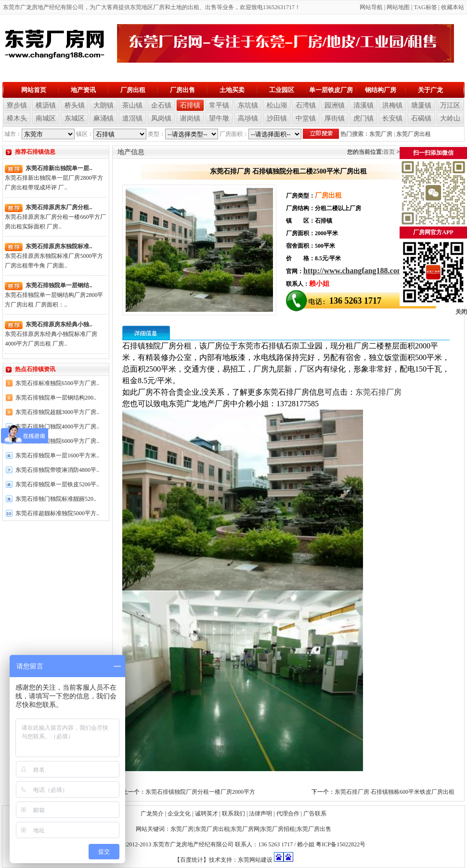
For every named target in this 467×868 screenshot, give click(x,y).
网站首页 (34, 90)
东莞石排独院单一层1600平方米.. (57, 455)
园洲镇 (335, 105)
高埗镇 (248, 118)
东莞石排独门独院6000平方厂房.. (57, 441)
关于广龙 (430, 90)
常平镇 (219, 105)
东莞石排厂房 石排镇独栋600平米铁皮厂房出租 (395, 792)
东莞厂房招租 (278, 829)
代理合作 (288, 814)
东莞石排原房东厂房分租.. (59, 207)
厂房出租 (133, 90)
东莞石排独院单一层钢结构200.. (56, 398)
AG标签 (427, 7)
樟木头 (17, 118)
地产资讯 (83, 90)
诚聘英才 (207, 814)
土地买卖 (232, 90)
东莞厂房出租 (414, 134)
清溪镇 (363, 105)
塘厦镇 (421, 105)
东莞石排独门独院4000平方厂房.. (57, 427)
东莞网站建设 (255, 860)
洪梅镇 (392, 105)
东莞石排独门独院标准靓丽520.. (56, 499)
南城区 (46, 118)
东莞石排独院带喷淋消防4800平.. (57, 470)
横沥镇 (46, 105)
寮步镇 (17, 105)
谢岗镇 (190, 118)
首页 (389, 152)
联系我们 (233, 814)
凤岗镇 (161, 118)
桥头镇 (75, 105)
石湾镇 (306, 105)
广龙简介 (152, 814)
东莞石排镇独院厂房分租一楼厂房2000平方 (200, 792)
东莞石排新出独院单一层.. (59, 168)
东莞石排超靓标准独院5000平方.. (57, 513)
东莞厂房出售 (314, 829)
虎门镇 (363, 118)
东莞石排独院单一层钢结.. (59, 285)
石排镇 (190, 105)
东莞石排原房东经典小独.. (59, 324)
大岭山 (450, 118)
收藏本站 (453, 7)
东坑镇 (248, 105)
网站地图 (398, 7)
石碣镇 (421, 118)
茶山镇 (132, 105)
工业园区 (282, 90)
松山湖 (277, 105)
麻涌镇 (104, 118)
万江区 (450, 105)
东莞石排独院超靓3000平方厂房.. (57, 412)
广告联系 (315, 814)
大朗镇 (104, 105)
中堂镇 (306, 118)
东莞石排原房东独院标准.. (59, 246)
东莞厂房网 (245, 829)
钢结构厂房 (381, 90)
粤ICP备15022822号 (341, 844)
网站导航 (371, 7)
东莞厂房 (381, 134)
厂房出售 (182, 90)
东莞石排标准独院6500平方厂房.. (57, 383)
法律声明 (260, 814)
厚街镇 (335, 118)
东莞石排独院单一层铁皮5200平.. (57, 484)
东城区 (75, 118)
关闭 (461, 312)
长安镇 (392, 118)
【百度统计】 (192, 860)
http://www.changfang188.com (353, 271)
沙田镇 (277, 118)
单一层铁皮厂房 (331, 90)
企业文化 (179, 814)
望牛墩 (219, 118)
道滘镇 (132, 118)
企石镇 (161, 105)
